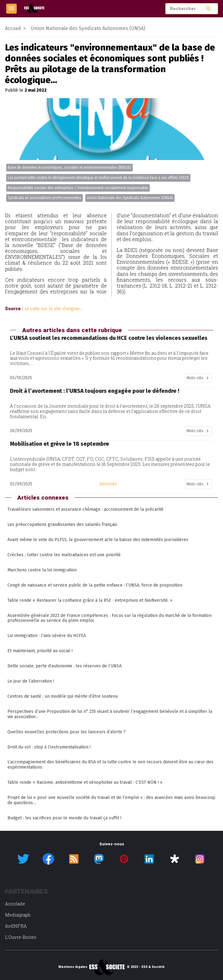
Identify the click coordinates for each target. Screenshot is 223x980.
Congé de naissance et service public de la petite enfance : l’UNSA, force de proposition (95, 585)
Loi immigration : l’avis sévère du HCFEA (47, 636)
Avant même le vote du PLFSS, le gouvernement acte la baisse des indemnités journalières (98, 540)
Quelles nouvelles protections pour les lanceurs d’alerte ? (67, 732)
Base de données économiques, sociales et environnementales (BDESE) (69, 167)
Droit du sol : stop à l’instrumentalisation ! (49, 747)
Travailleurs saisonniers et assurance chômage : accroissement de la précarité (85, 509)
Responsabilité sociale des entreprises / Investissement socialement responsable (78, 188)
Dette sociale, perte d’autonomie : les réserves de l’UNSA (65, 666)
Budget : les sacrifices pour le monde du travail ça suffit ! (64, 818)
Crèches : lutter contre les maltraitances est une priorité (64, 555)
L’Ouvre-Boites (21, 937)
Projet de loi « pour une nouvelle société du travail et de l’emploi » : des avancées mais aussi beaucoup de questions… (111, 800)
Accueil (13, 28)
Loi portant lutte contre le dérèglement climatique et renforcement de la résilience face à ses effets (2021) (98, 178)
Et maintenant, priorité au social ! (40, 651)
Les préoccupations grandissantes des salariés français (62, 525)
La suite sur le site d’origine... (53, 309)
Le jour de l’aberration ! (31, 681)
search (209, 9)
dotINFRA (16, 926)
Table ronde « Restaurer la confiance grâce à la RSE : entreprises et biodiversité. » (90, 600)
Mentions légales (73, 967)
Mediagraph (18, 915)
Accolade (15, 904)
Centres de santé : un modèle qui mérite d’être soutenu (63, 696)
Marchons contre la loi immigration (42, 570)
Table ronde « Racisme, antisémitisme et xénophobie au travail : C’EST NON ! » (85, 782)
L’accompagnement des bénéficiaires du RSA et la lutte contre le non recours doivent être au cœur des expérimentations (110, 765)
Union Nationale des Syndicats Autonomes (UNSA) (130, 198)
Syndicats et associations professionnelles (45, 198)
